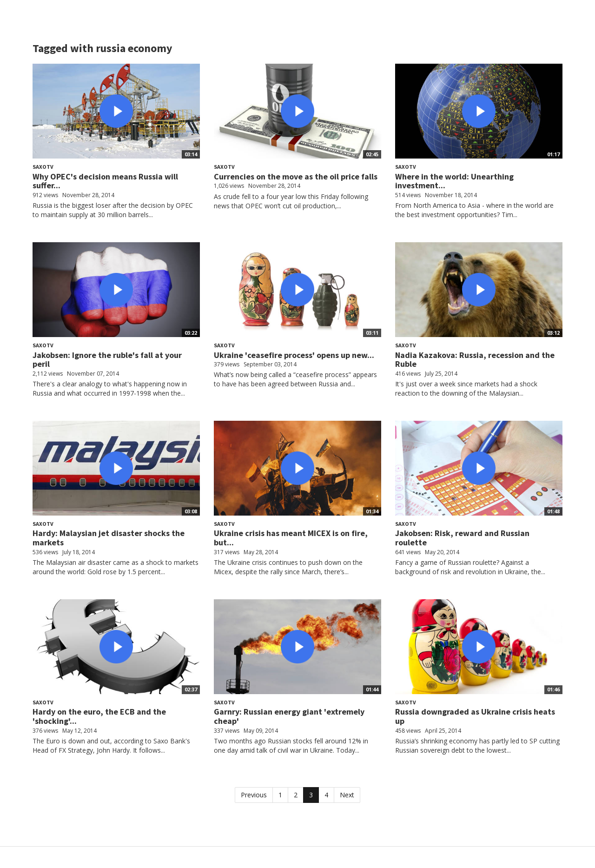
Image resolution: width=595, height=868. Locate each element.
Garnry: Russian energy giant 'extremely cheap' (289, 716)
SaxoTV (43, 167)
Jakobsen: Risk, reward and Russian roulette (462, 538)
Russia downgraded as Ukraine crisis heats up (475, 716)
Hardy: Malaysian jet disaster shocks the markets (109, 538)
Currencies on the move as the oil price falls (296, 176)
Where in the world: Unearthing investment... (454, 181)
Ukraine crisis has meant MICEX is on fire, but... (291, 538)
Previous (254, 795)
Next (347, 795)
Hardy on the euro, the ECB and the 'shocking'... (99, 716)
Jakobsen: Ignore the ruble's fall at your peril (107, 360)
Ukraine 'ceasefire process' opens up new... (294, 355)
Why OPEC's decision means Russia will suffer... (105, 181)
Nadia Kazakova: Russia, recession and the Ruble (475, 360)
